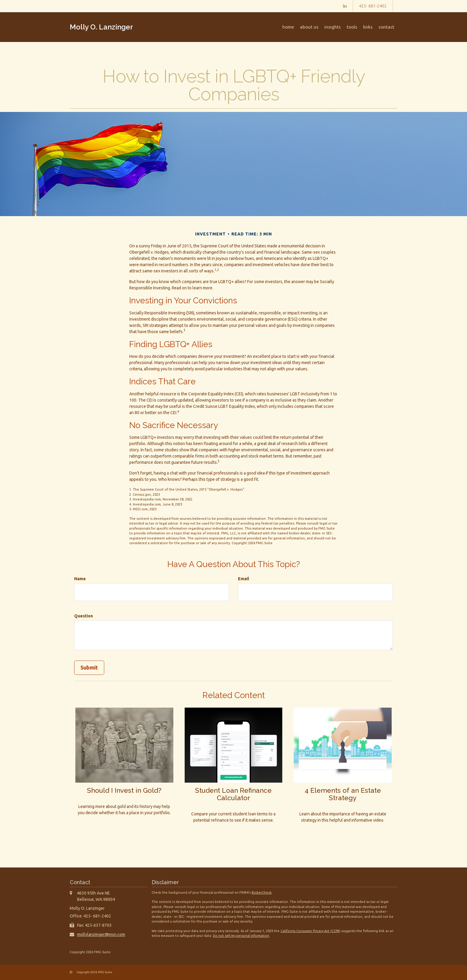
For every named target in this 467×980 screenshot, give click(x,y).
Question (84, 616)
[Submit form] (89, 668)
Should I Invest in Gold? (124, 790)
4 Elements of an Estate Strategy (343, 794)
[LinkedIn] (345, 6)
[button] (309, 27)
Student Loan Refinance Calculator (233, 794)
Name (80, 579)
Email (243, 579)
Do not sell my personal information (241, 936)
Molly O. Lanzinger (101, 27)
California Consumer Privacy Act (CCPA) (310, 931)
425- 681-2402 (373, 6)
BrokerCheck (262, 892)
